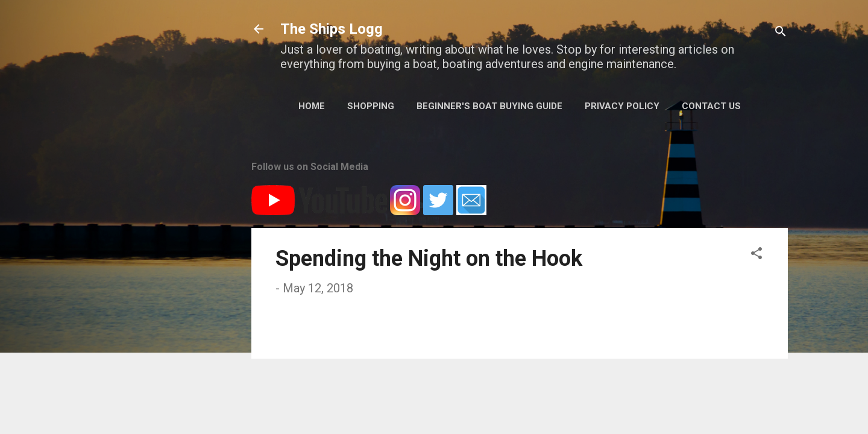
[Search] (781, 33)
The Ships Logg (332, 29)
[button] (756, 255)
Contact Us (711, 106)
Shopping (371, 106)
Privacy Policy (622, 106)
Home (312, 106)
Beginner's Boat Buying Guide (489, 106)
